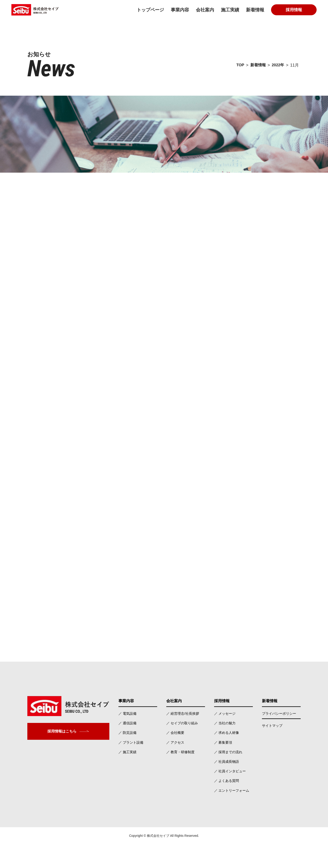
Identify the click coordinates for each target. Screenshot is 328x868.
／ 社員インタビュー (231, 794)
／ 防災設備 (128, 755)
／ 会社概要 (176, 755)
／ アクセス (176, 765)
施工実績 (230, 10)
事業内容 (180, 10)
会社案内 (205, 10)
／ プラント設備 (132, 765)
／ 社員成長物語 (227, 784)
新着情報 (255, 10)
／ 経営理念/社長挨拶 (184, 735)
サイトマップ (273, 747)
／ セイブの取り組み (183, 745)
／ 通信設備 (128, 745)
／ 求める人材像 (227, 755)
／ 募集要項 (224, 765)
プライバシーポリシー (280, 735)
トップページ (150, 10)
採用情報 (294, 10)
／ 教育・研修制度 (181, 775)
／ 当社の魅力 (225, 745)
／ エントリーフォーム (233, 814)
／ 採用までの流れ (229, 775)
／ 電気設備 (128, 735)
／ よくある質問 (227, 804)
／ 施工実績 (128, 775)
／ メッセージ (225, 735)
